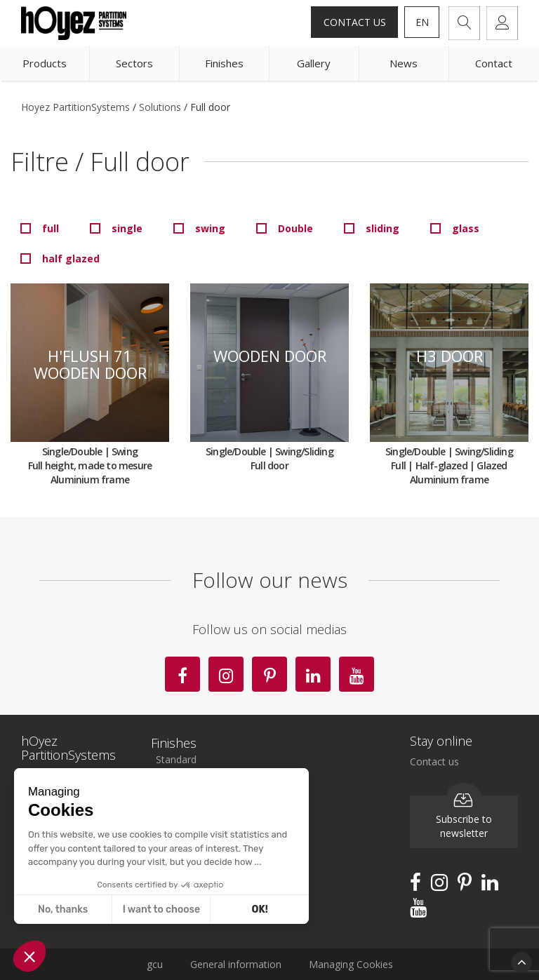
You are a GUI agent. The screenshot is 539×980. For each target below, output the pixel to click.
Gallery (314, 63)
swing (210, 228)
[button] (29, 956)
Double (295, 228)
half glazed (71, 259)
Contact (494, 63)
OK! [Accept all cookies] (260, 909)
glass (466, 228)
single (127, 228)
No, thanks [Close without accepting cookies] (63, 909)
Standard (176, 759)
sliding (382, 228)
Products (45, 63)
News (404, 63)
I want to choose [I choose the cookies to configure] (161, 909)
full (51, 228)
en (422, 22)
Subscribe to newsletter (464, 818)
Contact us (355, 22)
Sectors (134, 63)
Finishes (224, 63)
